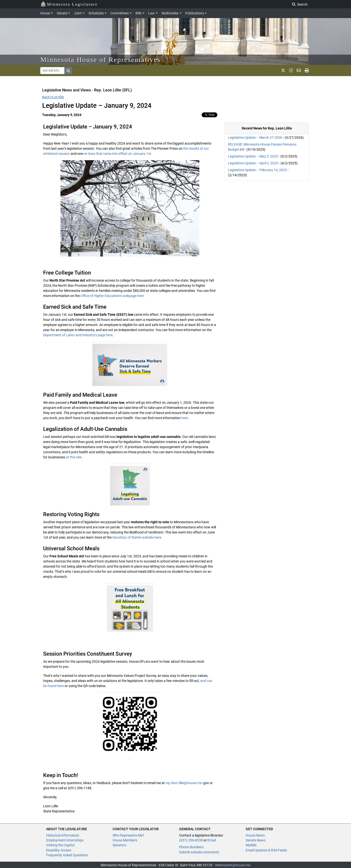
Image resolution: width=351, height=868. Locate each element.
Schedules (96, 13)
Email (212, 840)
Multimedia (170, 13)
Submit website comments (199, 852)
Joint (78, 13)
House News (255, 835)
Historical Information (63, 835)
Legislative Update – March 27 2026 (255, 138)
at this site (74, 457)
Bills (139, 13)
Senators (119, 845)
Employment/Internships (65, 840)
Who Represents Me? (128, 835)
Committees (120, 13)
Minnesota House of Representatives (101, 60)
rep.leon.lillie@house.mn (184, 783)
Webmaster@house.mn (233, 865)
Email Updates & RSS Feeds (266, 850)
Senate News (256, 840)
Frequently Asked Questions (67, 855)
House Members (125, 840)
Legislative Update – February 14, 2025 (257, 170)
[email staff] (299, 70)
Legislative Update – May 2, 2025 (253, 156)
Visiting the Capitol (60, 845)
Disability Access (59, 850)
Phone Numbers (191, 847)
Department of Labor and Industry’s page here (78, 335)
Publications (195, 13)
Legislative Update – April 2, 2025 (253, 163)
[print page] (307, 70)
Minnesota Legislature (69, 4)
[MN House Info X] (283, 70)
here (185, 418)
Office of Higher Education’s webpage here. (113, 296)
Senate (62, 13)
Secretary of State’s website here (137, 537)
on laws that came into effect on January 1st (117, 154)
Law (151, 13)
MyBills (251, 845)
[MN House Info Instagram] (291, 70)
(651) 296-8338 (191, 840)
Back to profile (53, 97)
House (45, 13)
